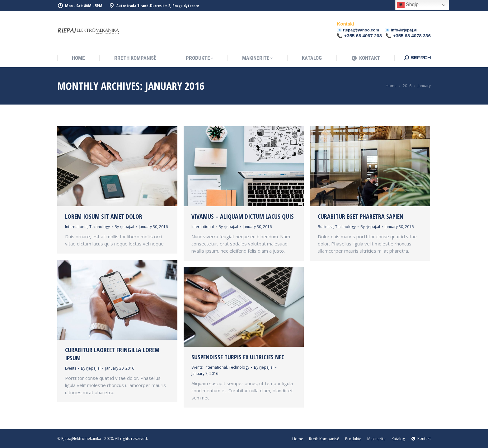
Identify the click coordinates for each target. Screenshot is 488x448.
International (76, 227)
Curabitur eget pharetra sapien (361, 216)
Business (326, 227)
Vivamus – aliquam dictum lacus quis (243, 216)
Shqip (408, 5)
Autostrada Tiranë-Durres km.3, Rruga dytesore (154, 6)
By (124, 227)
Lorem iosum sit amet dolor (104, 216)
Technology (100, 227)
